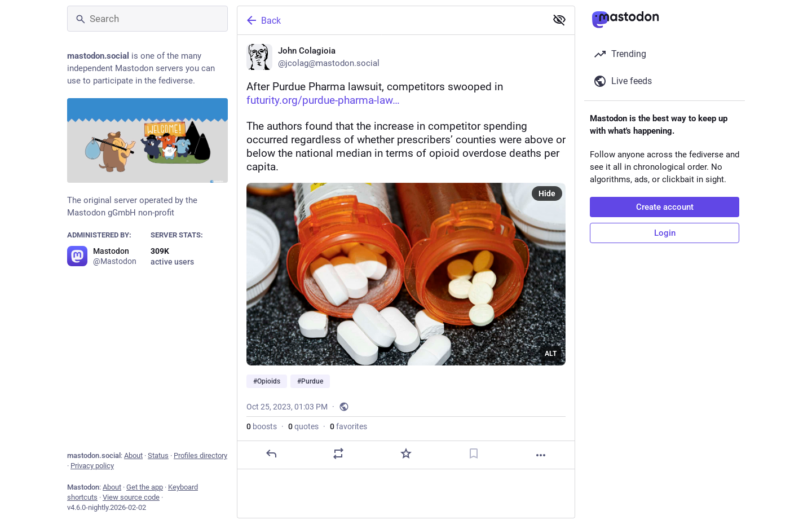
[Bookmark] (474, 453)
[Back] (391, 20)
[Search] (147, 19)
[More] (541, 455)
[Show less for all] (559, 20)
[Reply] (271, 453)
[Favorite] (406, 453)
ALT (551, 354)
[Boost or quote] (338, 453)
